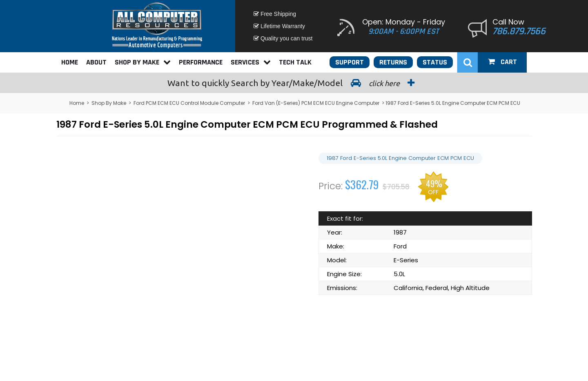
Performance (201, 62)
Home (70, 62)
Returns (393, 62)
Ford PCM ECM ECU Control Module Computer (189, 103)
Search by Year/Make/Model (294, 83)
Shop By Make (143, 62)
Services (251, 62)
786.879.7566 (519, 31)
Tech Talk (295, 62)
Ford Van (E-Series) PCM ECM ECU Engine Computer (316, 103)
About (96, 62)
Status (435, 62)
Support (350, 62)
